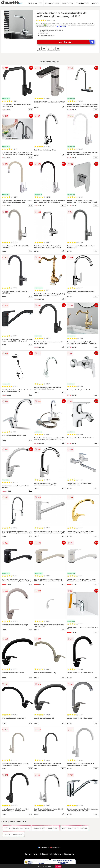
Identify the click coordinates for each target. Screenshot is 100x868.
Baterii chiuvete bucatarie (14, 834)
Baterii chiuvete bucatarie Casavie (17, 828)
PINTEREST (55, 848)
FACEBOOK (44, 848)
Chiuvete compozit (52, 3)
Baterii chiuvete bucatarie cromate (75, 828)
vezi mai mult (61, 26)
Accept (58, 866)
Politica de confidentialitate (51, 854)
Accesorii (95, 3)
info (31, 110)
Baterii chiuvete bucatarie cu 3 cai (46, 828)
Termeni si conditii (32, 854)
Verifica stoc (77, 42)
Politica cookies (68, 854)
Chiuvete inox (67, 3)
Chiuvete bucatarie (35, 3)
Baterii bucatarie (82, 3)
